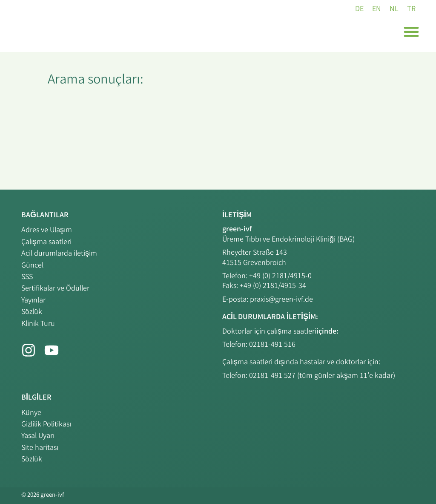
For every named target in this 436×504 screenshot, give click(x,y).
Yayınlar (33, 301)
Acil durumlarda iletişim (59, 254)
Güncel (32, 266)
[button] (411, 31)
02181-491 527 (273, 376)
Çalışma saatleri (46, 242)
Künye (31, 413)
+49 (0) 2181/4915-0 (280, 276)
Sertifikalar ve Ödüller (55, 289)
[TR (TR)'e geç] (411, 10)
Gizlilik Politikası (46, 425)
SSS (27, 277)
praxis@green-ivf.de (281, 300)
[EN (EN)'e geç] (377, 10)
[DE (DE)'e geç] (359, 10)
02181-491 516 (272, 345)
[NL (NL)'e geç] (394, 10)
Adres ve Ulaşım (47, 230)
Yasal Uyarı (38, 436)
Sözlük (32, 312)
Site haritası (40, 448)
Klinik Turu (38, 324)
